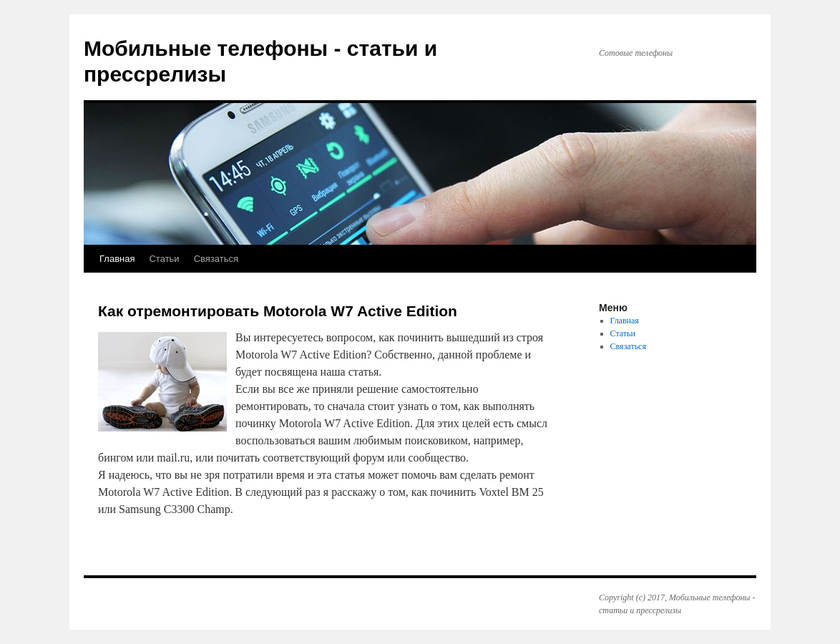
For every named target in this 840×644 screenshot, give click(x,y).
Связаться (216, 259)
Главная (117, 259)
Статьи (164, 259)
